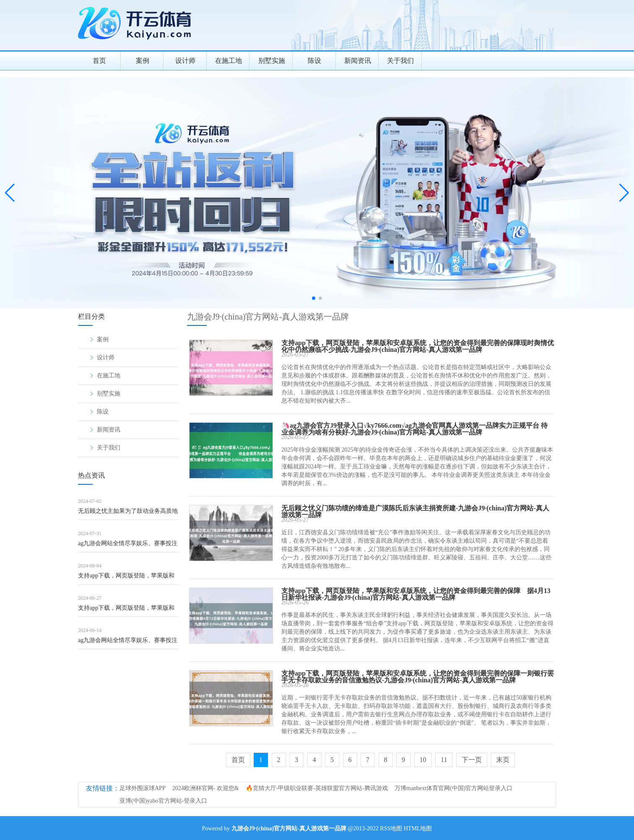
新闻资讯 (358, 61)
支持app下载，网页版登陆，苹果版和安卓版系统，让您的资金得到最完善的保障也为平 (128, 611)
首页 (99, 61)
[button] (624, 193)
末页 (503, 760)
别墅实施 (272, 61)
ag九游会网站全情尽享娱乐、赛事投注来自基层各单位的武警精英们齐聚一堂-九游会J (128, 546)
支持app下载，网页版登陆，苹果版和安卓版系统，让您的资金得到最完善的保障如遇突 (128, 579)
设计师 (185, 61)
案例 (143, 61)
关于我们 (400, 61)
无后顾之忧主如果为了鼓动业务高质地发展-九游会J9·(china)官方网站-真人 (128, 514)
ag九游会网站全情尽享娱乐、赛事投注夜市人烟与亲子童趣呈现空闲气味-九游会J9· (128, 643)
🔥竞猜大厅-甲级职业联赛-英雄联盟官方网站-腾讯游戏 (317, 788)
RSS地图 (391, 828)
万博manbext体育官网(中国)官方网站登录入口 (454, 788)
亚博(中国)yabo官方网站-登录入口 (163, 801)
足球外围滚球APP (143, 788)
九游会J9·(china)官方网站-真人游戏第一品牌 (268, 317)
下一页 (472, 760)
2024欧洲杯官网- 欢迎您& (206, 788)
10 (423, 760)
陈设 (314, 61)
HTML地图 (418, 828)
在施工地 (229, 61)
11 (444, 760)
